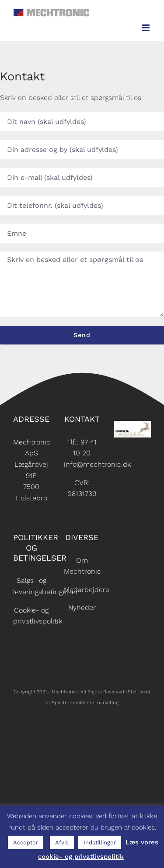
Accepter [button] (26, 842)
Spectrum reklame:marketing (85, 703)
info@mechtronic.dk (97, 464)
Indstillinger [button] (100, 842)
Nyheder (82, 608)
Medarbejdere (87, 590)
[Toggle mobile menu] (146, 28)
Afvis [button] (62, 842)
